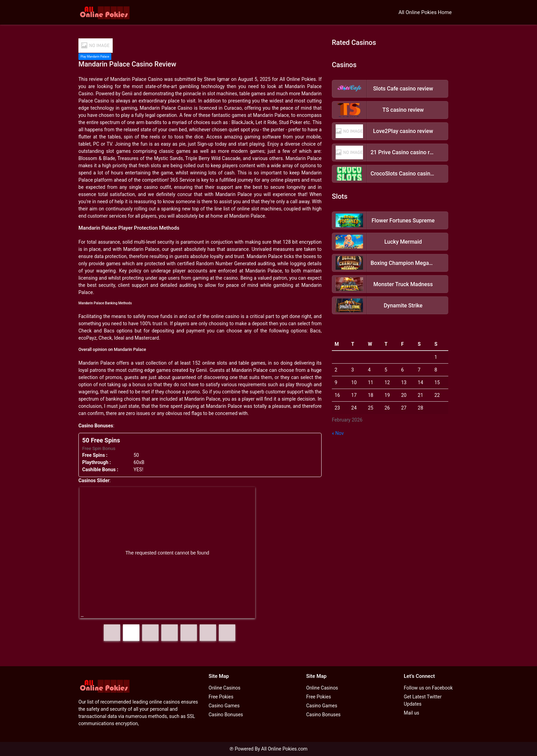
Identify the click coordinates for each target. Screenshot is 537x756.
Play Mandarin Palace (95, 57)
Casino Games (224, 706)
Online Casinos (224, 688)
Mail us (411, 713)
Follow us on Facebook (428, 688)
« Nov (338, 433)
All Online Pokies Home (425, 12)
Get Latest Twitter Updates (423, 700)
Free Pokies (221, 697)
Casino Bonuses (226, 715)
